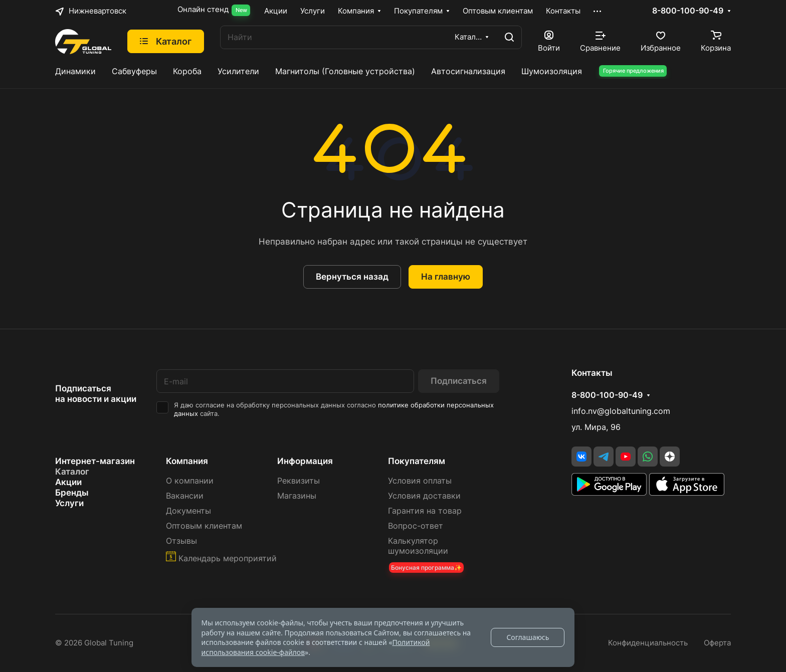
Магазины (297, 496)
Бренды (72, 493)
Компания (187, 461)
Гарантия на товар (425, 511)
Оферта (717, 643)
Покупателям (417, 461)
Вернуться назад (352, 277)
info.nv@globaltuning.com (621, 411)
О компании (190, 481)
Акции (68, 482)
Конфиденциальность (648, 643)
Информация (305, 461)
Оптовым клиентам (204, 526)
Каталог (72, 472)
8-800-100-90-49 (688, 11)
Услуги (69, 503)
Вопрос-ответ (416, 526)
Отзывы (181, 541)
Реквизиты (299, 481)
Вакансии (185, 496)
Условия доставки (424, 496)
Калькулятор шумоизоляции (418, 546)
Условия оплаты (420, 481)
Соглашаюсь (528, 637)
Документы (188, 511)
